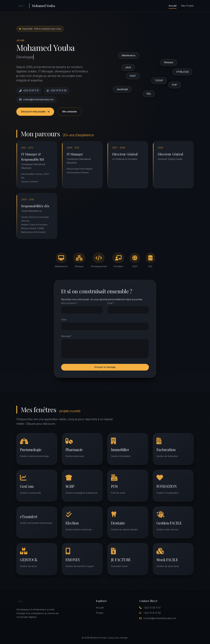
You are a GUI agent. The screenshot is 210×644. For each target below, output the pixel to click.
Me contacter (70, 112)
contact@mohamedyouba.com (36, 100)
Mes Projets (187, 6)
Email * (111, 303)
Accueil (173, 6)
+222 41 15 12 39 (57, 90)
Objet (64, 320)
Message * (66, 336)
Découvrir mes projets (35, 112)
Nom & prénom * (69, 303)
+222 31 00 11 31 (29, 90)
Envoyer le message (105, 367)
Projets (100, 613)
